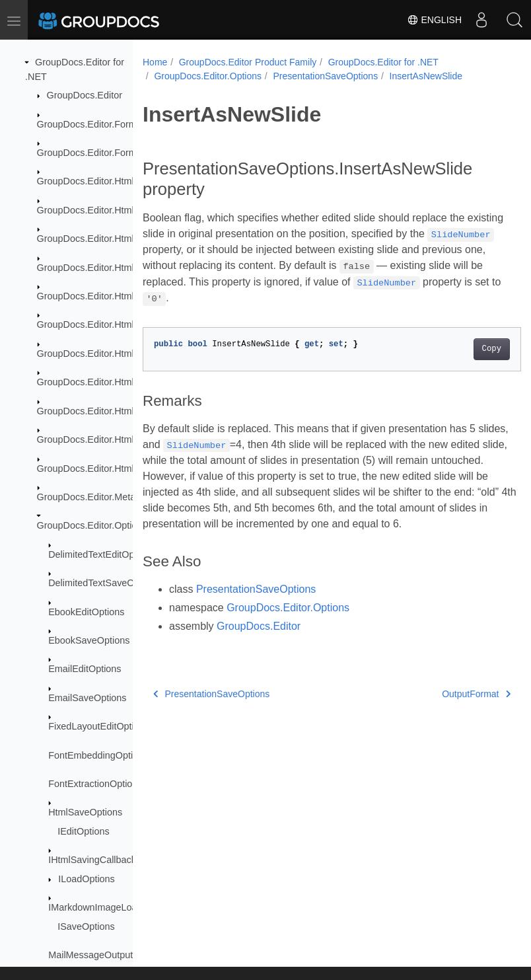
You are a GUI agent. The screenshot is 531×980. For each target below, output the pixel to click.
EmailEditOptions (85, 669)
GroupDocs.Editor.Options (92, 525)
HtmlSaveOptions (85, 812)
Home (155, 62)
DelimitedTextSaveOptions (104, 583)
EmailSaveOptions (87, 698)
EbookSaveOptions (89, 640)
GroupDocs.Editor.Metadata (96, 497)
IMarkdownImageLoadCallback (114, 907)
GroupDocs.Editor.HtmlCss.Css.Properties (126, 210)
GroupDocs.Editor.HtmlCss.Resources (118, 268)
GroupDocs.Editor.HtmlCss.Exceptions (118, 239)
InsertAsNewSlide (426, 76)
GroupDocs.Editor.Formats (93, 124)
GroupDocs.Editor (85, 95)
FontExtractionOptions (95, 784)
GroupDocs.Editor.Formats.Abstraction (118, 153)
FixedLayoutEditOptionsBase (110, 726)
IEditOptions (83, 831)
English (434, 20)
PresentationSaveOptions (325, 76)
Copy (465, 349)
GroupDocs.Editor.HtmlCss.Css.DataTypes (127, 181)
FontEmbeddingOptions (98, 755)
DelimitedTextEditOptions (101, 554)
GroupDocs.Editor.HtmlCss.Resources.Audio (131, 296)
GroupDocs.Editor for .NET (383, 62)
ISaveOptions (86, 926)
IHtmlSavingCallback (92, 860)
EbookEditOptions (86, 612)
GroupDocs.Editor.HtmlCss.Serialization (121, 469)
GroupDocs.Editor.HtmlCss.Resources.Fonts (131, 324)
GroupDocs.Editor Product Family (248, 62)
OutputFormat (449, 694)
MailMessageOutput (90, 955)
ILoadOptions (87, 879)
